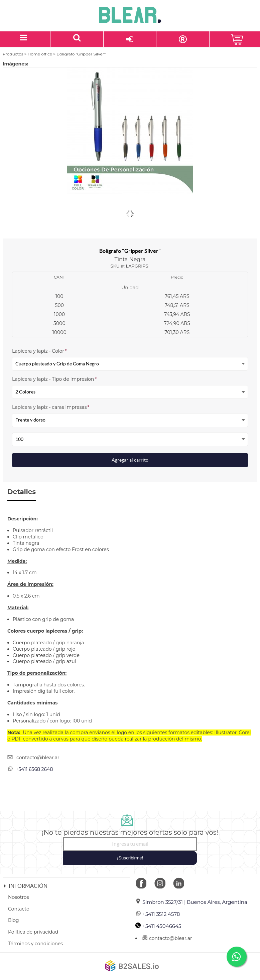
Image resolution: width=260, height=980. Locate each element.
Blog (14, 920)
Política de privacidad (33, 932)
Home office (40, 54)
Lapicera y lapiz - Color (39, 351)
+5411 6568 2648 (34, 769)
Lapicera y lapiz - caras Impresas (51, 407)
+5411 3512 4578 (158, 914)
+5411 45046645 (158, 926)
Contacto (19, 909)
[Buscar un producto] (77, 39)
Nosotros (19, 897)
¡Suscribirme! (130, 858)
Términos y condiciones (35, 944)
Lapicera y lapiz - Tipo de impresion (54, 379)
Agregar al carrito (130, 460)
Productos (13, 54)
